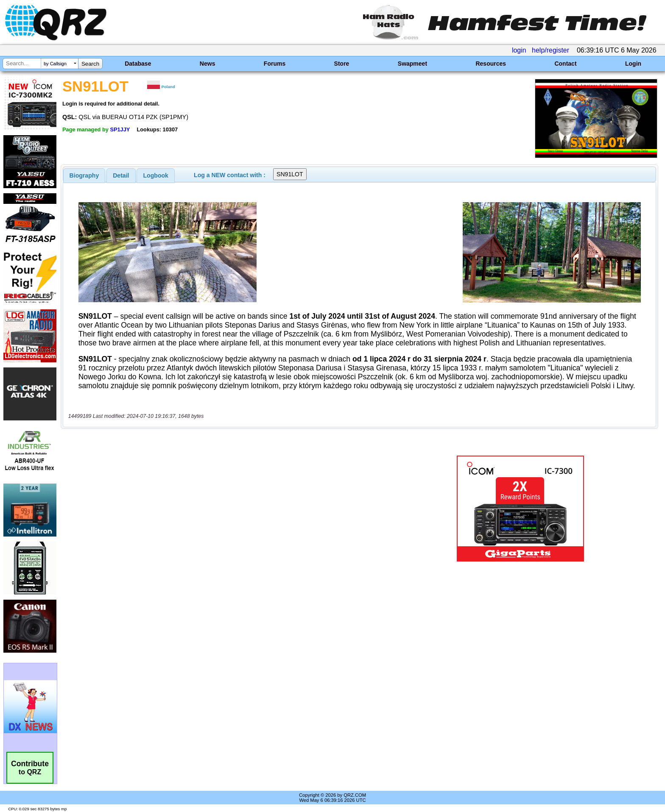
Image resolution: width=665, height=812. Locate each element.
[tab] (84, 175)
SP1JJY (120, 129)
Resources (491, 64)
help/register (550, 50)
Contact (565, 64)
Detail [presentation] (121, 175)
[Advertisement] (229, 509)
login (519, 50)
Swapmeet (412, 64)
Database (138, 64)
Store (342, 64)
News (208, 64)
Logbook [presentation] (156, 175)
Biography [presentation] (84, 175)
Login (633, 64)
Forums (275, 64)
